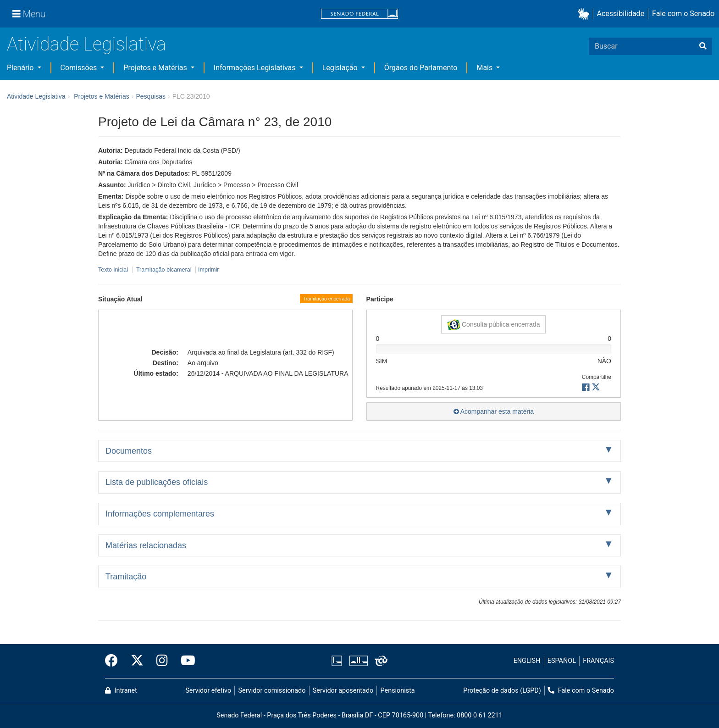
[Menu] (29, 14)
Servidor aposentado (343, 691)
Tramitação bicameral (164, 270)
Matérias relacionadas (146, 545)
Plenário (21, 68)
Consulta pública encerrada (493, 325)
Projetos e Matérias (156, 68)
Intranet (121, 691)
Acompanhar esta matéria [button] (494, 411)
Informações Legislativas (256, 68)
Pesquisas (151, 96)
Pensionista (398, 691)
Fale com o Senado (683, 14)
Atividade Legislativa (86, 44)
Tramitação (126, 577)
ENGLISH (527, 661)
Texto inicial (114, 270)
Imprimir (208, 270)
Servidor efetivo (208, 691)
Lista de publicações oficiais (157, 482)
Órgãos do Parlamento (421, 68)
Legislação (341, 68)
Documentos (129, 451)
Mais (485, 68)
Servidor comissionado (272, 691)
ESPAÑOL (562, 661)
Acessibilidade (621, 14)
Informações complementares (160, 514)
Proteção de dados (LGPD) (502, 691)
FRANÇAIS (598, 661)
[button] (585, 14)
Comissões (80, 68)
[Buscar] (703, 46)
